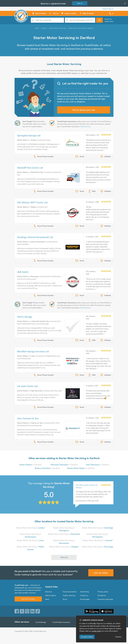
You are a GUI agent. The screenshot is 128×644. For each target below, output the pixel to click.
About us (49, 599)
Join (80, 3)
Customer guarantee (105, 607)
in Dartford (30, 471)
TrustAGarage (41, 631)
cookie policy (97, 631)
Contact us (84, 603)
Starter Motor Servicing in (31, 534)
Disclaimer (102, 603)
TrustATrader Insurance (62, 631)
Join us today (101, 579)
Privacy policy (103, 599)
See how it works (28, 608)
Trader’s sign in (108, 9)
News (47, 607)
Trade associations (70, 599)
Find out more (86, 130)
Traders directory (69, 603)
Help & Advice (50, 603)
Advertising (84, 599)
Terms (65, 607)
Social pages (85, 607)
